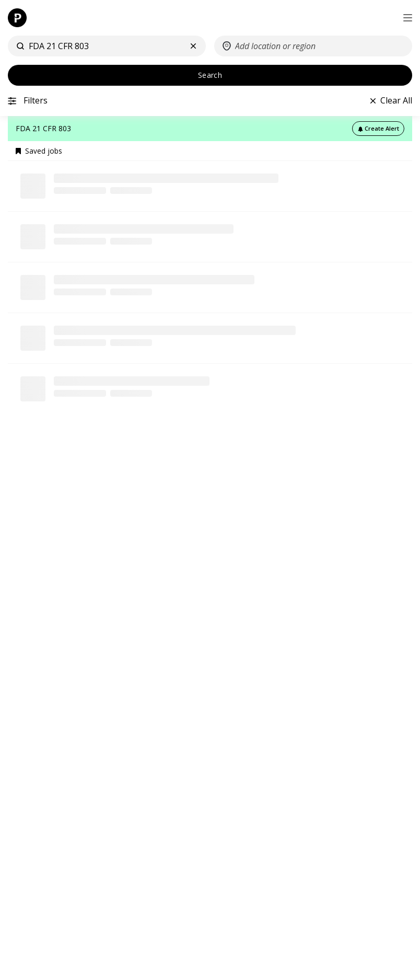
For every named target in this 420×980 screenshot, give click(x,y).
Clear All (396, 100)
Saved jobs (39, 151)
